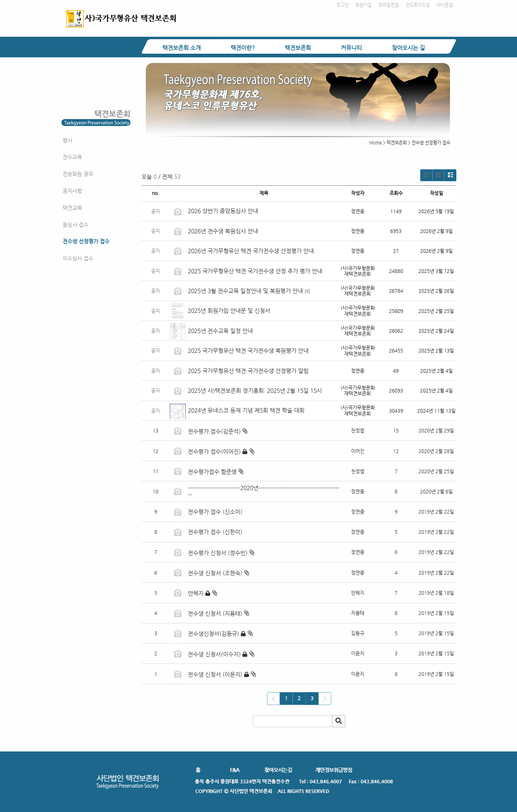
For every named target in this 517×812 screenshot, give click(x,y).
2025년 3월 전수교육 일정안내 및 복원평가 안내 (245, 291)
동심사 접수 (76, 225)
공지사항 (72, 191)
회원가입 (364, 5)
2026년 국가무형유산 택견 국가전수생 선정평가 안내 (251, 251)
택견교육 (72, 208)
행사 (67, 140)
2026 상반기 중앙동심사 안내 (223, 211)
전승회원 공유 (78, 174)
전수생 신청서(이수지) (214, 654)
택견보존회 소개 (182, 48)
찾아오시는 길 (408, 48)
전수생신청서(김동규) (213, 634)
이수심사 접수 (78, 258)
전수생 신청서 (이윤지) (215, 674)
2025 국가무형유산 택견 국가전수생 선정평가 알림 (248, 371)
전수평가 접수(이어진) (214, 451)
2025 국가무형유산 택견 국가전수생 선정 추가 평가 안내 (255, 271)
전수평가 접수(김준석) (214, 431)
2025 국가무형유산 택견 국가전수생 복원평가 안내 (248, 350)
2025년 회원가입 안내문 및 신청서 (229, 311)
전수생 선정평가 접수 (86, 241)
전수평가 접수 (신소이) (215, 512)
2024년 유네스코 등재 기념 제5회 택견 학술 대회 (246, 410)
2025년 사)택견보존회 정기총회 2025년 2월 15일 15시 (255, 390)
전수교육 (72, 157)
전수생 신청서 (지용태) (215, 613)
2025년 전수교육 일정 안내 (221, 331)
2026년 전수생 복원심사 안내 (223, 231)
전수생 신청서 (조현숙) (215, 573)
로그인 (343, 5)
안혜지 (196, 593)
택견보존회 (298, 48)
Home (375, 143)
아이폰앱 (445, 5)
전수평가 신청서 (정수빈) (218, 553)
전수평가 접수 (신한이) (215, 532)
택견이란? (243, 48)
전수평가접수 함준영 (212, 472)
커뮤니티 (351, 48)
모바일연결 (389, 5)
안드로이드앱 (418, 5)
